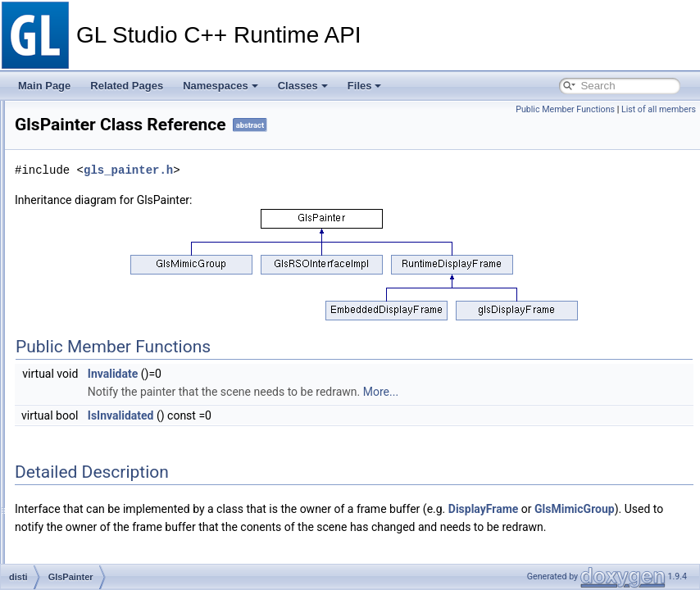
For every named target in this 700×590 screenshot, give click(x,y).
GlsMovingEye (99, 196)
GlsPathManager (104, 358)
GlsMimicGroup (101, 160)
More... (610, 415)
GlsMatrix (88, 124)
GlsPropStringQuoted (114, 448)
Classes (303, 86)
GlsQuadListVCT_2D (113, 502)
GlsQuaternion (99, 520)
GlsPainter (90, 340)
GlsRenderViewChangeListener (136, 556)
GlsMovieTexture (104, 178)
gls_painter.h (358, 193)
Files (365, 86)
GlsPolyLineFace (105, 394)
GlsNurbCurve (98, 304)
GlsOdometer (96, 322)
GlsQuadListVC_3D (110, 484)
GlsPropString (98, 430)
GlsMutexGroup (102, 268)
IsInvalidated (350, 438)
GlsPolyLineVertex (107, 412)
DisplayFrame (280, 550)
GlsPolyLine (93, 376)
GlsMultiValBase (103, 232)
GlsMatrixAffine (100, 142)
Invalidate (343, 397)
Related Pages (127, 86)
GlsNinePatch (97, 286)
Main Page (44, 86)
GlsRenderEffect (103, 538)
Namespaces (220, 86)
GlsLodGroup (96, 106)
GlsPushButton (100, 466)
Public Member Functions (565, 109)
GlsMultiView (95, 250)
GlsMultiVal (92, 214)
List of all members (659, 109)
